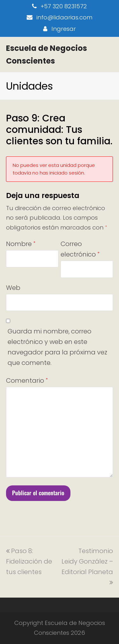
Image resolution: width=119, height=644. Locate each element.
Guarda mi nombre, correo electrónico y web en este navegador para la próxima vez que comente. (57, 347)
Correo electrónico (80, 249)
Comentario (27, 380)
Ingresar (64, 29)
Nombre (21, 244)
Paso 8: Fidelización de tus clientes (29, 561)
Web (13, 288)
